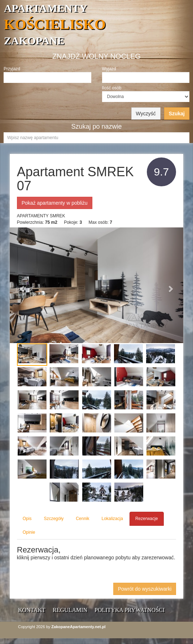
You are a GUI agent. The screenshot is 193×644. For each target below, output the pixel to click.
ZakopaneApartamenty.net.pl (78, 627)
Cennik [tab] (82, 519)
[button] (23, 285)
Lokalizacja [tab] (112, 519)
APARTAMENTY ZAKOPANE (98, 24)
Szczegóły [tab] (54, 519)
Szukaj (177, 114)
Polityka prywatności (130, 610)
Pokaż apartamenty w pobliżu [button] (55, 203)
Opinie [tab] (29, 532)
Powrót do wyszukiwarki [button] (145, 589)
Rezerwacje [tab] (147, 519)
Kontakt (32, 610)
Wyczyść (146, 114)
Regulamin (70, 610)
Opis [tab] (27, 519)
